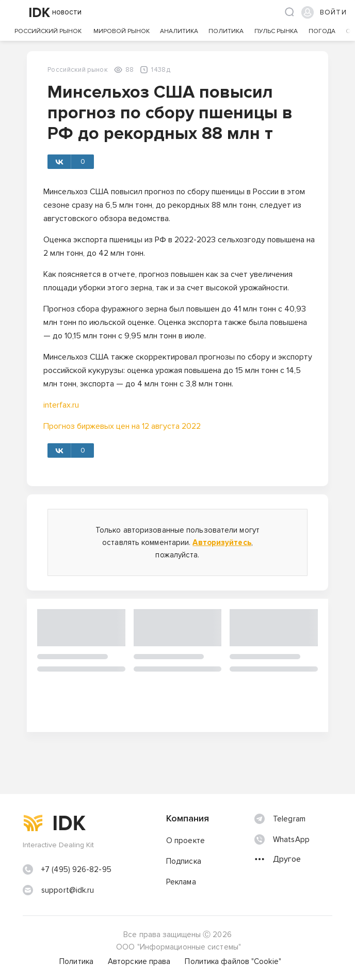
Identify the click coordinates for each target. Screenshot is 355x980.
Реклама (181, 882)
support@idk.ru (68, 890)
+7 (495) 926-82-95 (76, 869)
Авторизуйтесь (222, 542)
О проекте (185, 841)
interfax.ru (61, 405)
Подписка (184, 861)
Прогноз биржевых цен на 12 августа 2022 (122, 426)
